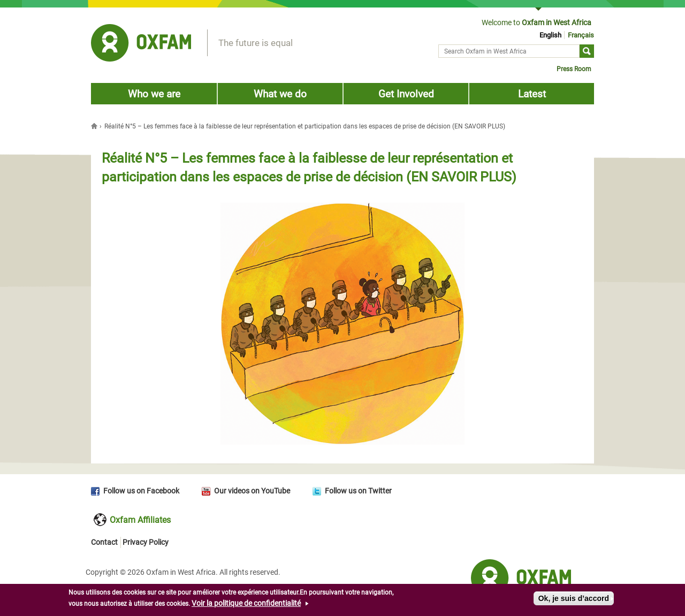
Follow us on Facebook (141, 491)
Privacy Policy (146, 542)
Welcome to (536, 22)
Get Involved (406, 94)
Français (581, 35)
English (550, 35)
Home (95, 126)
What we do (280, 94)
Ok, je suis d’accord (574, 599)
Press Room (574, 69)
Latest (532, 94)
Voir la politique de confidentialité (246, 604)
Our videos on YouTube (252, 491)
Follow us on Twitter (358, 491)
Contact (104, 542)
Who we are (154, 94)
